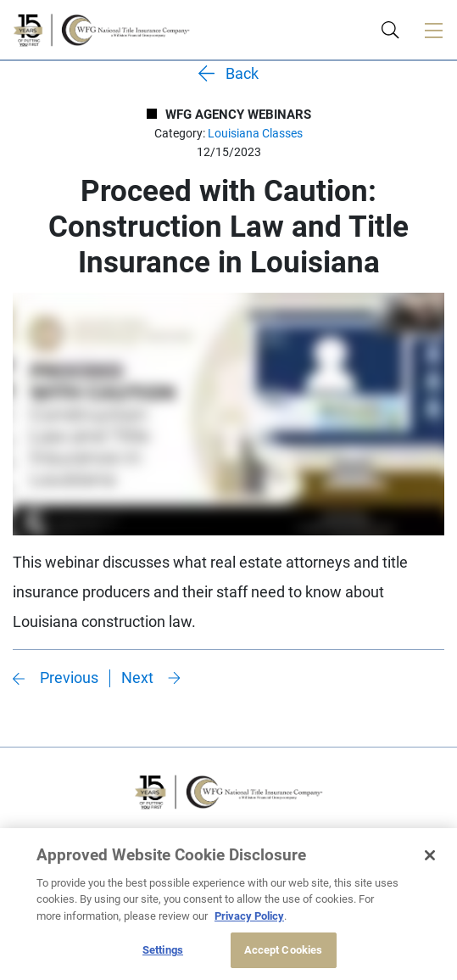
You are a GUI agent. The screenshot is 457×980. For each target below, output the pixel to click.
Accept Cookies (284, 950)
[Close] (430, 855)
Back (242, 74)
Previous (69, 678)
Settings (163, 950)
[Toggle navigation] (433, 30)
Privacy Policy (249, 916)
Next (137, 678)
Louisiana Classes (255, 133)
